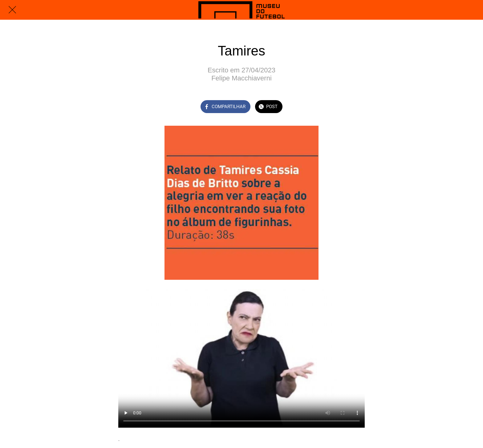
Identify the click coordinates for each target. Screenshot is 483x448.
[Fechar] (12, 10)
